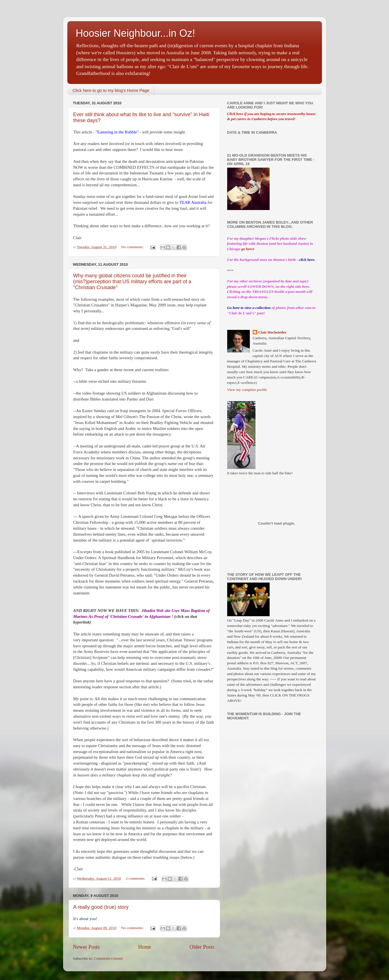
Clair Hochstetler (272, 332)
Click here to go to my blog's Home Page (111, 90)
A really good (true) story (101, 907)
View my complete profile (247, 390)
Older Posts (202, 947)
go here (247, 249)
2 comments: (136, 878)
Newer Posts (86, 947)
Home (145, 947)
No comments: (133, 247)
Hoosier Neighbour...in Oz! (136, 33)
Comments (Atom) (108, 958)
